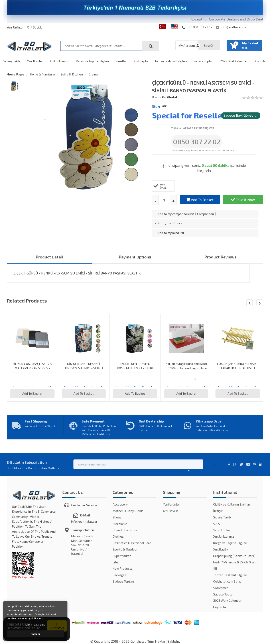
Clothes (118, 536)
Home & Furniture (42, 74)
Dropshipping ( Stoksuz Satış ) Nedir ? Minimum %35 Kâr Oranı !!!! (235, 562)
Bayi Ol (209, 46)
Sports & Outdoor (125, 549)
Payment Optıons (135, 257)
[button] (260, 303)
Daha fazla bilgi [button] (36, 624)
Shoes (117, 517)
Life (115, 562)
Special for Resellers (191, 115)
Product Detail (50, 257)
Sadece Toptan (203, 61)
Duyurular (260, 61)
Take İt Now (243, 200)
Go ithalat (170, 97)
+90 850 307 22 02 (197, 27)
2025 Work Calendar (234, 61)
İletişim (218, 511)
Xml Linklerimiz (60, 61)
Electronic (120, 524)
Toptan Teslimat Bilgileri (171, 61)
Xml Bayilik (34, 27)
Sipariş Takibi (12, 61)
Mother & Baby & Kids (128, 511)
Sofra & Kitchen (72, 74)
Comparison (206, 214)
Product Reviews (221, 257)
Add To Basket (200, 200)
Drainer (94, 74)
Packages (120, 575)
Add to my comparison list (176, 214)
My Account (187, 46)
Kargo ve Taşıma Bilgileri (93, 61)
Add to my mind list (171, 233)
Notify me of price (170, 223)
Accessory (120, 504)
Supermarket (122, 556)
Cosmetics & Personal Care (132, 543)
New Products (123, 568)
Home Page (15, 74)
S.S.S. (217, 524)
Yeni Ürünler (15, 27)
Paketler (121, 61)
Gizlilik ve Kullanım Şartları (232, 504)
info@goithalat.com (232, 27)
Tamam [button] (36, 634)
